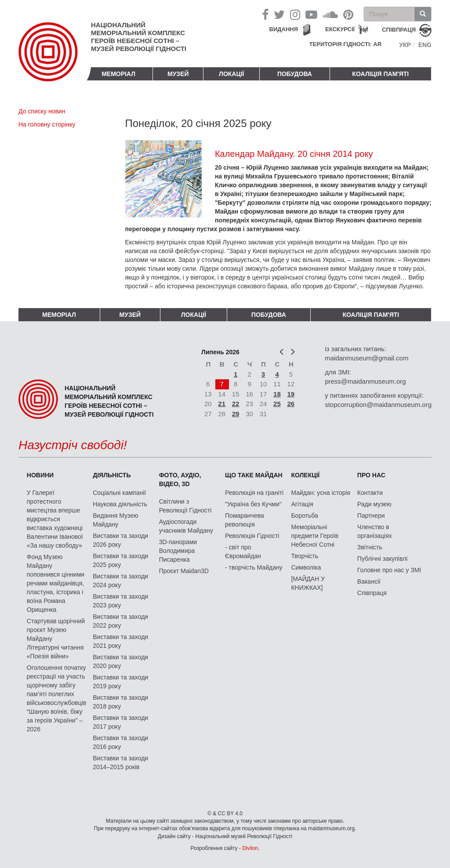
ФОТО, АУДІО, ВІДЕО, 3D (180, 479)
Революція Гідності (252, 536)
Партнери (371, 516)
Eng (425, 45)
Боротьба (304, 516)
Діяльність (112, 475)
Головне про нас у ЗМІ (389, 570)
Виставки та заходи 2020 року (120, 661)
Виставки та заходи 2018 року (120, 702)
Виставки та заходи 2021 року (120, 641)
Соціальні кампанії (119, 493)
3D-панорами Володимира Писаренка (178, 551)
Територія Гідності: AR (346, 44)
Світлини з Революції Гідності (185, 506)
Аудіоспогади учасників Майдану (186, 526)
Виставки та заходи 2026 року (120, 540)
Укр (405, 45)
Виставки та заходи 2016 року (120, 742)
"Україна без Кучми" (253, 504)
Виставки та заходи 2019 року (120, 682)
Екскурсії (340, 29)
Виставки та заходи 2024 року (120, 581)
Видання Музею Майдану (115, 520)
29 (236, 414)
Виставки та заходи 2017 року (120, 722)
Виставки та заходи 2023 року (120, 601)
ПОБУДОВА (295, 74)
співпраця (399, 30)
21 (222, 404)
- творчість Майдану (254, 567)
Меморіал (118, 74)
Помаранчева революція (245, 520)
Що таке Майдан (254, 475)
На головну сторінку (47, 124)
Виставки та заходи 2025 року (120, 560)
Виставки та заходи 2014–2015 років (120, 763)
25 (277, 404)
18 (277, 394)
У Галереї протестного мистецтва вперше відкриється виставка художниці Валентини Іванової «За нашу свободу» (55, 519)
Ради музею (374, 504)
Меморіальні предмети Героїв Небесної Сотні (314, 536)
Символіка (306, 567)
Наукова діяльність (120, 504)
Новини (40, 475)
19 (291, 394)
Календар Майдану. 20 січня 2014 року (294, 154)
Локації (231, 74)
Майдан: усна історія (321, 493)
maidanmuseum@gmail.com (367, 358)
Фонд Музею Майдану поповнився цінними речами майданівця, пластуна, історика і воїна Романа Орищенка (56, 583)
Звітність (370, 547)
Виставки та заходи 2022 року (120, 621)
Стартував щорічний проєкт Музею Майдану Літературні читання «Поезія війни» (56, 639)
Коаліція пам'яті (380, 74)
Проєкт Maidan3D (184, 571)
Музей (178, 74)
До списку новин (42, 111)
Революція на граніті (254, 493)
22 (236, 404)
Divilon (250, 848)
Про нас (371, 475)
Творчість (305, 556)
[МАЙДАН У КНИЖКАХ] (308, 583)
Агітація (302, 504)
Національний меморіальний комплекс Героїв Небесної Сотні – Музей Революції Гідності (139, 37)
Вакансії (369, 581)
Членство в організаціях (375, 531)
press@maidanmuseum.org (365, 381)
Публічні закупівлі (383, 559)
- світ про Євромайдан (243, 552)
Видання (284, 29)
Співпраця (372, 593)
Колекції (305, 475)
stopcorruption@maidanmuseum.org (378, 405)
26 (291, 404)
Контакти (370, 493)
